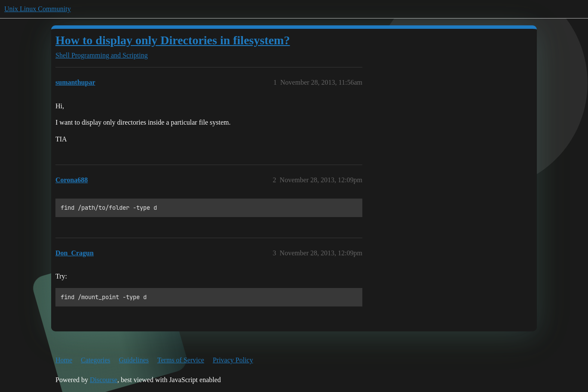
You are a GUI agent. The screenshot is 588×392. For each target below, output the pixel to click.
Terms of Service (181, 360)
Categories (95, 360)
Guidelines (134, 360)
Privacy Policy (233, 360)
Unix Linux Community (38, 9)
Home (64, 360)
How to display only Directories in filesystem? (173, 40)
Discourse (104, 380)
